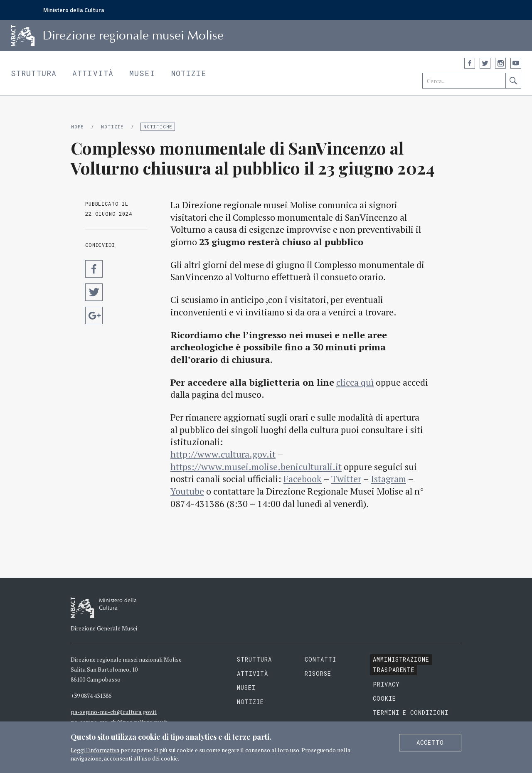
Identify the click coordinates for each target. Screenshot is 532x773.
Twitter (485, 63)
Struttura (34, 73)
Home (78, 127)
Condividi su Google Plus (94, 315)
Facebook (470, 63)
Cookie (384, 698)
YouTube (516, 63)
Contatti (320, 659)
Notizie (189, 73)
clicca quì (355, 382)
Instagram (500, 63)
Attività (93, 73)
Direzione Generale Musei (104, 628)
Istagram (388, 479)
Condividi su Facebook (94, 269)
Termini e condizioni (411, 713)
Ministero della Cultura (74, 10)
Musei (142, 73)
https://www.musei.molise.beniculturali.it (256, 467)
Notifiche (158, 127)
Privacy (386, 684)
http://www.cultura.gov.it (223, 454)
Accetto (430, 742)
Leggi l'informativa (95, 750)
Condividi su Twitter (94, 292)
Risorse (318, 673)
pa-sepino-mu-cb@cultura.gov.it (114, 712)
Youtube (187, 491)
